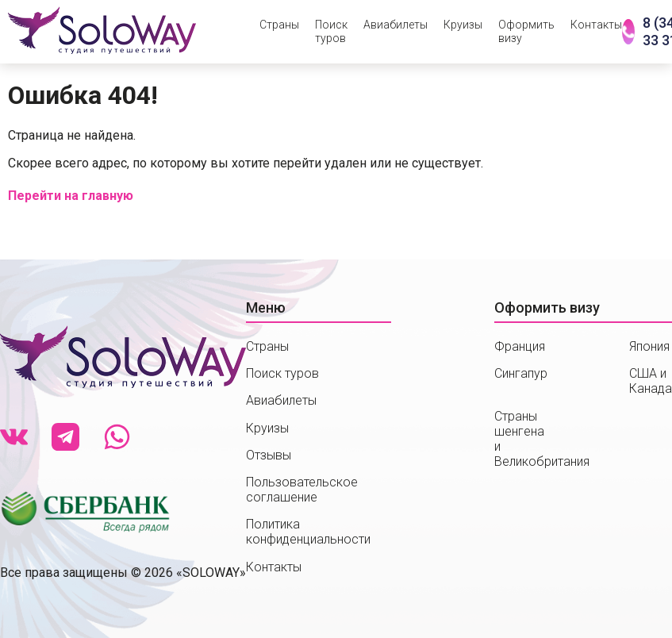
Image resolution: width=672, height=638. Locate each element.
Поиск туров (331, 31)
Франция (520, 346)
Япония (649, 346)
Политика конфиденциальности (308, 532)
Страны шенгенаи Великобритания (542, 439)
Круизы (463, 25)
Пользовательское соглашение (302, 490)
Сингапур (521, 373)
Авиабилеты (396, 25)
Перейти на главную (71, 196)
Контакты (596, 25)
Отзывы (269, 455)
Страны (279, 25)
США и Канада (651, 381)
